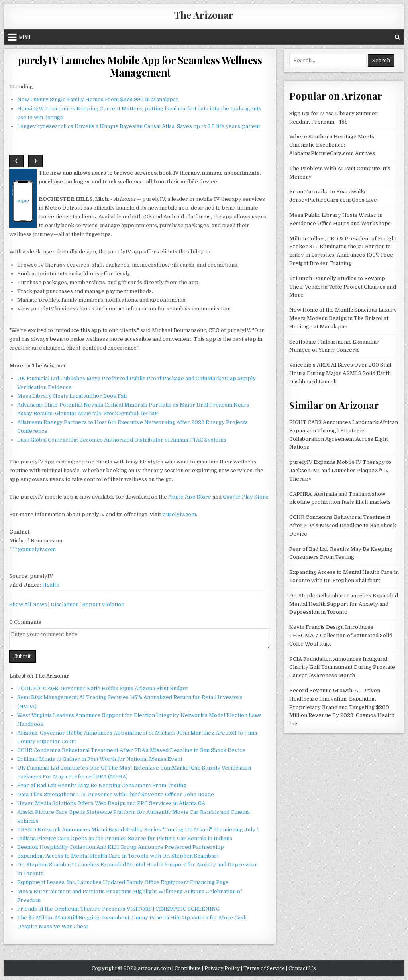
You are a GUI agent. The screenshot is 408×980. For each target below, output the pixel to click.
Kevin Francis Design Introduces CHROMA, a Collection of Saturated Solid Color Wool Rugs (341, 635)
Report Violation (103, 604)
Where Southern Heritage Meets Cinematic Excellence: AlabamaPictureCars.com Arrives (332, 145)
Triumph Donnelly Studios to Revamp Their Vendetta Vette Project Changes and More (343, 287)
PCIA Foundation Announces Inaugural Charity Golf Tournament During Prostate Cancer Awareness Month (342, 667)
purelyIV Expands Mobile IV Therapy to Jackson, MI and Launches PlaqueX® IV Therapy (340, 470)
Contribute (188, 968)
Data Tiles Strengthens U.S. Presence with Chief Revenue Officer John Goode (116, 794)
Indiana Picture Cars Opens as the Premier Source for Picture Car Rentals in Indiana (125, 838)
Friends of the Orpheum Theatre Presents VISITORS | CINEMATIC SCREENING (118, 909)
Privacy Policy (222, 968)
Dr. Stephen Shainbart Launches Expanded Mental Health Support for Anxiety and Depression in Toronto (344, 604)
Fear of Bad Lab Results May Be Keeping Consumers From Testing (102, 785)
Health (51, 585)
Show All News (28, 604)
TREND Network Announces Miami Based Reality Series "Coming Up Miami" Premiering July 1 (138, 830)
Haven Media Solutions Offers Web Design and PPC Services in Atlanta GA (111, 803)
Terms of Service (264, 968)
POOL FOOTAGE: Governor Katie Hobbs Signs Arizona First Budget (103, 688)
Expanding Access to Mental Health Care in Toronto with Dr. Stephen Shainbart (118, 856)
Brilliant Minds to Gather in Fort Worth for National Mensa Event (100, 759)
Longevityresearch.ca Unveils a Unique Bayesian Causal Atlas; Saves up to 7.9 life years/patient (139, 126)
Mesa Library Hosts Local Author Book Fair (73, 396)
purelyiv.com (179, 514)
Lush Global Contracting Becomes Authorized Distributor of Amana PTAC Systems (122, 440)
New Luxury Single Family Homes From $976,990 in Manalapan (98, 99)
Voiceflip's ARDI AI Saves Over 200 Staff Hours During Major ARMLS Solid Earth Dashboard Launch (340, 373)
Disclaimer (65, 604)
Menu (25, 37)
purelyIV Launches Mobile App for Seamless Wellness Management (140, 66)
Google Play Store (246, 497)
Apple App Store (190, 497)
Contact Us (302, 968)
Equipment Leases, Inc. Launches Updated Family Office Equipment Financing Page (123, 882)
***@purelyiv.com (32, 549)
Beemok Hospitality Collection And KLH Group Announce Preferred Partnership (121, 847)
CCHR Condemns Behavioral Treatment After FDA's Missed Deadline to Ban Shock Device (131, 750)
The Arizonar (204, 15)
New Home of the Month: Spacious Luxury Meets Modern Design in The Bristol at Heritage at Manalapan (343, 318)
